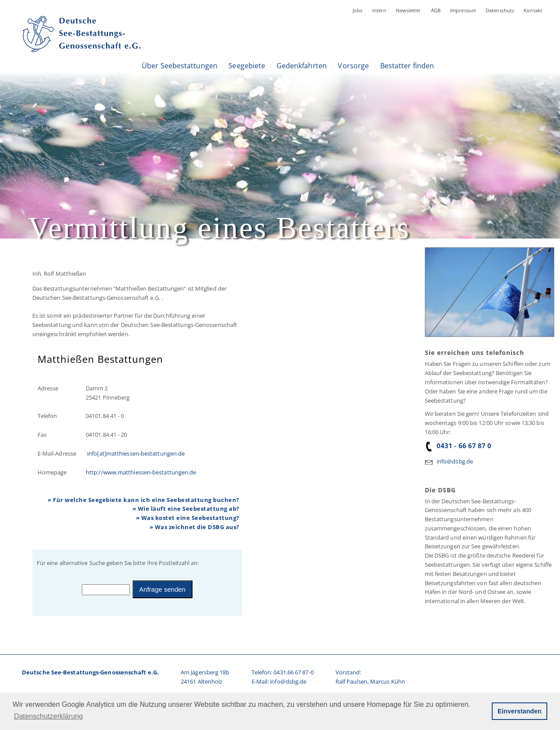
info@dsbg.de (455, 461)
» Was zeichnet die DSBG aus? (194, 527)
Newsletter (408, 10)
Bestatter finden (407, 66)
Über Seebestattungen (180, 66)
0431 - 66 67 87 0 (458, 446)
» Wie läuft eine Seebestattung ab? (186, 509)
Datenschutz (500, 10)
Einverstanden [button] (519, 711)
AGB (436, 10)
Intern (380, 10)
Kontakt (533, 10)
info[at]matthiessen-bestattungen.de (135, 453)
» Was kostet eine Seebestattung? (188, 518)
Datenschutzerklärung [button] (48, 716)
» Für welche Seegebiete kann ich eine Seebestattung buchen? (143, 500)
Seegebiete (247, 66)
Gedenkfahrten (302, 66)
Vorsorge (353, 66)
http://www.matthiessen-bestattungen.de (141, 472)
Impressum (463, 10)
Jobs (358, 10)
